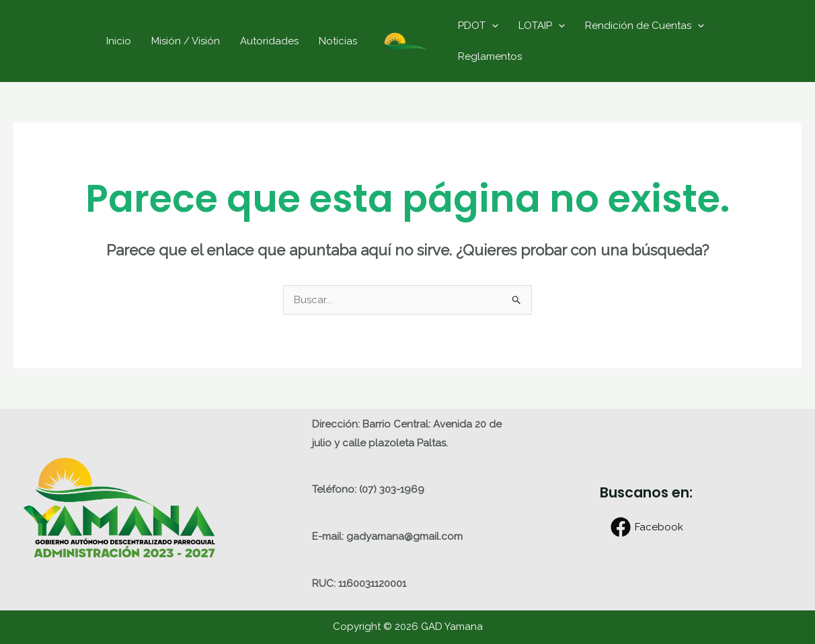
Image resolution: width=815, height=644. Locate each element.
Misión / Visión (186, 41)
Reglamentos (490, 56)
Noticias (338, 41)
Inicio (119, 41)
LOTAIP (542, 26)
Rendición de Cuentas (645, 26)
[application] (492, 26)
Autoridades (269, 41)
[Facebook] (647, 527)
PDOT (478, 26)
